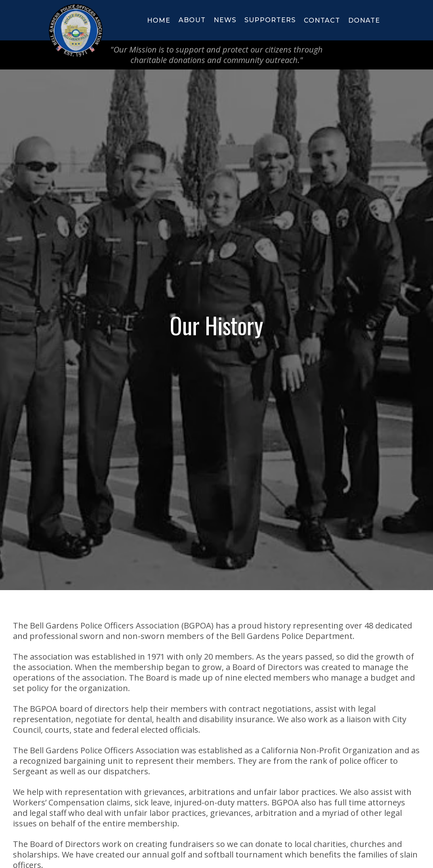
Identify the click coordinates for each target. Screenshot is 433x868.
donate (364, 20)
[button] (192, 20)
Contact (322, 20)
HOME (159, 20)
